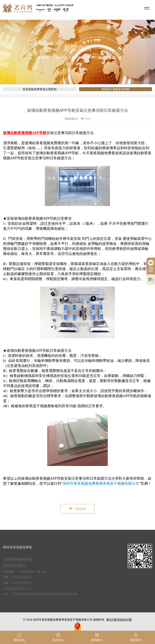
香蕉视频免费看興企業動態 (40, 89)
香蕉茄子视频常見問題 (102, 57)
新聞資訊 (77, 57)
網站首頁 (62, 57)
